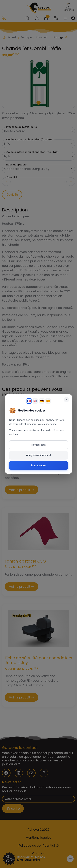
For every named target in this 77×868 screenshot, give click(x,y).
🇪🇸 (48, 401)
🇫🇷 (29, 401)
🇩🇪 (42, 401)
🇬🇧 (35, 401)
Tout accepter (38, 465)
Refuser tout (39, 445)
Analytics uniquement (38, 455)
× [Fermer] (67, 400)
